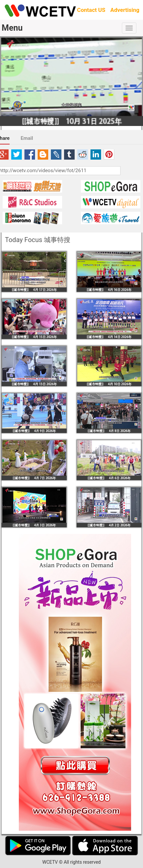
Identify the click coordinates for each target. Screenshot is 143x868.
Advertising (125, 10)
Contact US (91, 10)
